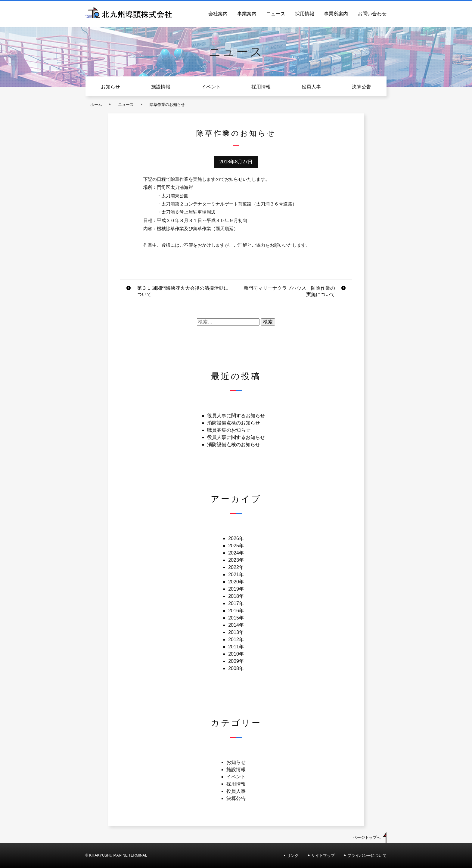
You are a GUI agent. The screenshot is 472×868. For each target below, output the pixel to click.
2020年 (236, 582)
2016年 (236, 611)
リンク (293, 856)
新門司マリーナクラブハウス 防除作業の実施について (289, 291)
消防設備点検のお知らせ (234, 423)
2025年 (236, 546)
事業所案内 (336, 14)
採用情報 (305, 14)
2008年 (236, 668)
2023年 (236, 560)
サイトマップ (323, 856)
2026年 (236, 538)
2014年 (236, 625)
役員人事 (311, 87)
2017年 (236, 603)
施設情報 (161, 87)
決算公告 (362, 87)
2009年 (236, 661)
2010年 (236, 654)
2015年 (236, 618)
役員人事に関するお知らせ (236, 416)
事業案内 (247, 14)
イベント (211, 87)
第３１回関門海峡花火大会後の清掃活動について (183, 291)
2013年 (236, 632)
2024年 (236, 553)
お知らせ (110, 87)
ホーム (96, 105)
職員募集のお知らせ (229, 430)
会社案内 (218, 14)
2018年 (236, 596)
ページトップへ (367, 837)
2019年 (236, 589)
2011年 (236, 647)
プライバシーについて (367, 856)
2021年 (236, 575)
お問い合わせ (372, 14)
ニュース (276, 14)
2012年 (236, 639)
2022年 (236, 567)
